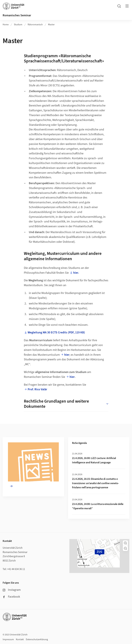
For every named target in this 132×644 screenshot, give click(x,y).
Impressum (8, 640)
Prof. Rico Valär (37, 389)
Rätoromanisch (35, 25)
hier (67, 355)
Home (6, 25)
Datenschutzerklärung (37, 640)
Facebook (11, 597)
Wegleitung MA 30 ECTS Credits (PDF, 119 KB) (56, 332)
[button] (125, 543)
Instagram (12, 590)
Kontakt (20, 640)
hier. (76, 273)
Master (51, 25)
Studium (18, 25)
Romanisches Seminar (17, 15)
